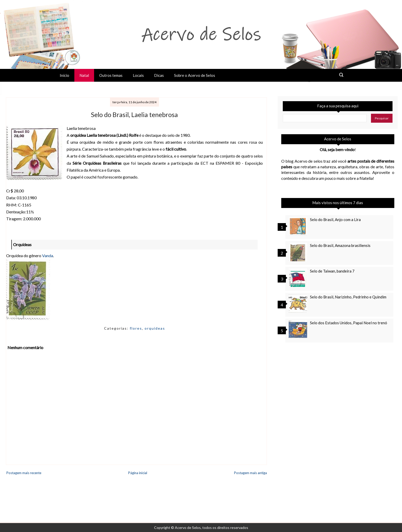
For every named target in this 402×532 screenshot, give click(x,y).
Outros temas (111, 75)
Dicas (159, 75)
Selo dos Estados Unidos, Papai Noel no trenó (349, 323)
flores (136, 328)
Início (64, 75)
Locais (138, 75)
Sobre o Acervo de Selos (195, 75)
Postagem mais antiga (250, 473)
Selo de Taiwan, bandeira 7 (332, 271)
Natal (84, 75)
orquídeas (155, 328)
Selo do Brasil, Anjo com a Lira (335, 220)
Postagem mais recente (24, 473)
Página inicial (138, 473)
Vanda (48, 255)
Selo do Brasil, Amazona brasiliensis (340, 245)
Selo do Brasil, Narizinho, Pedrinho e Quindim (348, 297)
